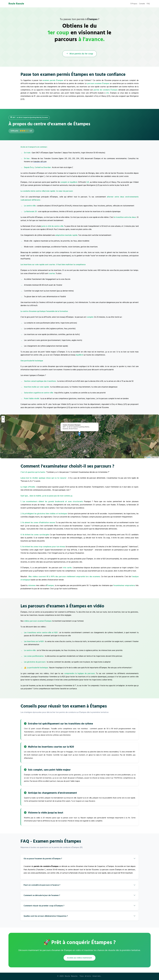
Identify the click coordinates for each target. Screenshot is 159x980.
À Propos (134, 4)
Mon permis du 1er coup (79, 54)
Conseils (142, 4)
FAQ (148, 4)
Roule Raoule (16, 4)
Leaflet (148, 457)
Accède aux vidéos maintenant (79, 958)
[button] (79, 434)
